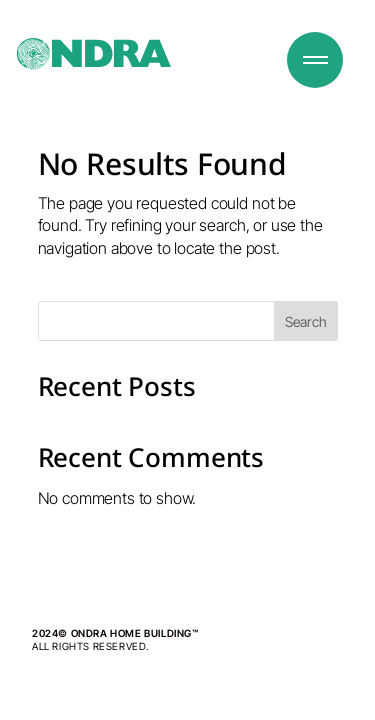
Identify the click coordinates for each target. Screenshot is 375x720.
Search (306, 321)
